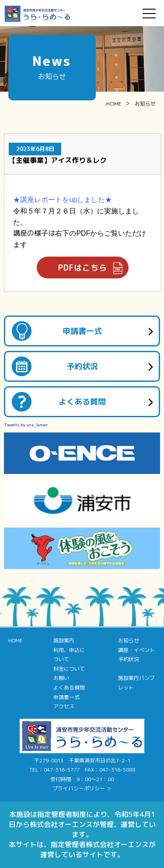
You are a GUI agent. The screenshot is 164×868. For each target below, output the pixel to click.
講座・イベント (136, 650)
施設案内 (64, 640)
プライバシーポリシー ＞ (82, 788)
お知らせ (145, 104)
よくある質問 (82, 402)
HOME (114, 104)
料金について (69, 669)
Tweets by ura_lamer (26, 425)
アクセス (64, 706)
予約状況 (82, 366)
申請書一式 (82, 331)
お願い (61, 678)
